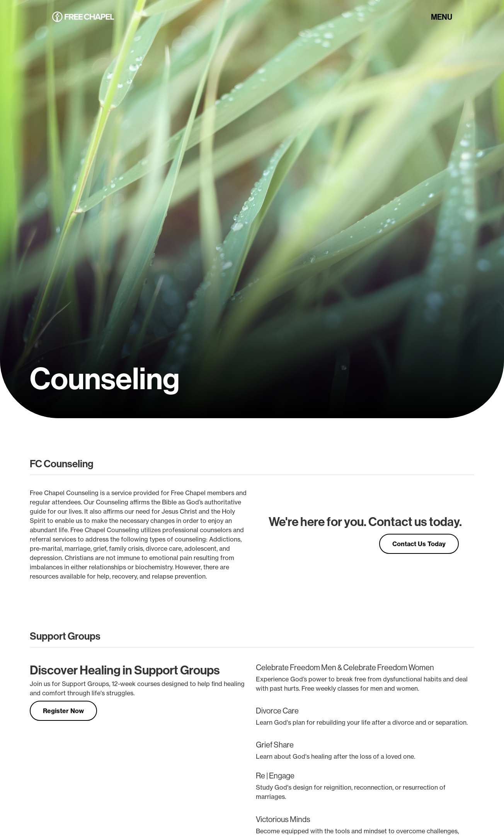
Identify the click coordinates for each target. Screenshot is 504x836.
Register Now (63, 711)
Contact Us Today (419, 544)
